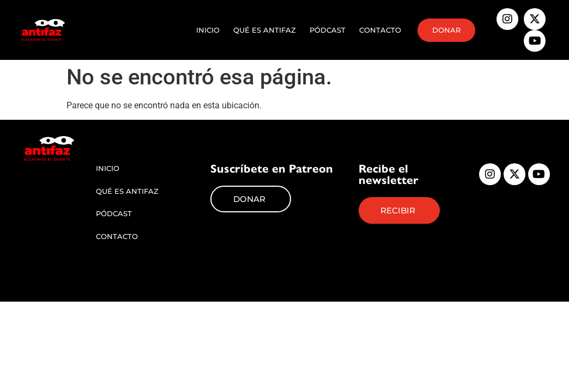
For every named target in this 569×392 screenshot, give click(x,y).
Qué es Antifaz (265, 30)
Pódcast (328, 30)
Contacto (380, 30)
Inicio (208, 30)
